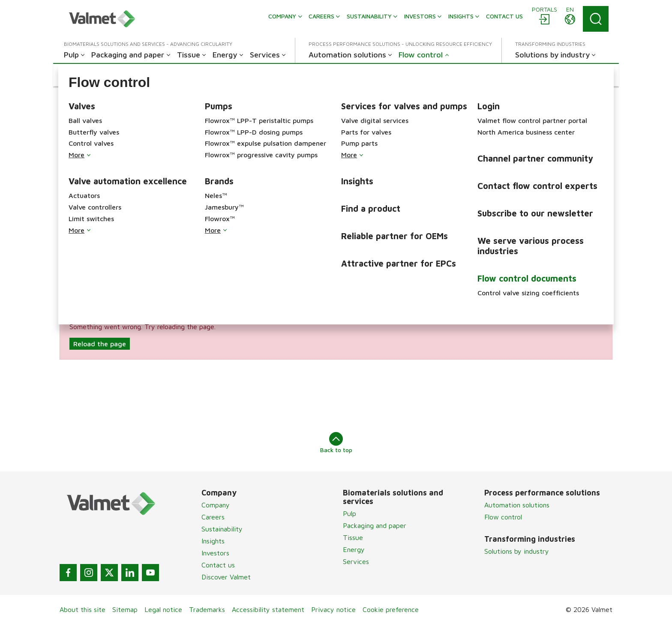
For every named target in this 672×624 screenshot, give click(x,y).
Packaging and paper (375, 525)
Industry (450, 238)
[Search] (596, 19)
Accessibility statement (268, 609)
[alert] (336, 336)
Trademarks (207, 609)
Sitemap (125, 609)
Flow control (503, 517)
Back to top (336, 443)
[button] (93, 75)
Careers (213, 517)
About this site (82, 609)
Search (259, 275)
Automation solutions (517, 505)
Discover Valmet (226, 577)
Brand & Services (87, 238)
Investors (215, 553)
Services (356, 561)
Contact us (218, 565)
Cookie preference (391, 609)
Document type (84, 275)
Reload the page (100, 344)
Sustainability (222, 529)
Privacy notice (333, 609)
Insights (213, 541)
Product (261, 238)
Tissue (353, 537)
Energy (354, 549)
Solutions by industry (517, 551)
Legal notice (163, 609)
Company (216, 505)
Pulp (349, 513)
